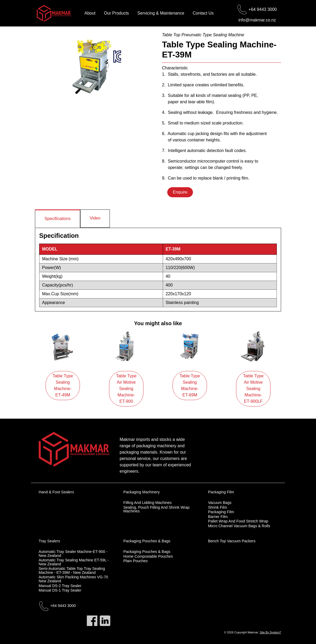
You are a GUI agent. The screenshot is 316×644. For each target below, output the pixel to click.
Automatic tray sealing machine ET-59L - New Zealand (74, 562)
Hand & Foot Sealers (56, 492)
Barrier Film (218, 517)
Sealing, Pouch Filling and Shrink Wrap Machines (156, 509)
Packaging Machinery (142, 492)
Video (95, 218)
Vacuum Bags (220, 503)
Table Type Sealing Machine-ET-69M (190, 385)
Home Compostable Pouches (148, 556)
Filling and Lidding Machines (147, 503)
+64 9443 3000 (263, 9)
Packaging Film (221, 492)
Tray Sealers (49, 541)
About (90, 13)
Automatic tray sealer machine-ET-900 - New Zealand (73, 554)
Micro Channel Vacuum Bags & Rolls (239, 526)
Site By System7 (270, 632)
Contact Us (203, 13)
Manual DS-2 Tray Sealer (60, 586)
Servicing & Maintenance (161, 13)
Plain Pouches (136, 561)
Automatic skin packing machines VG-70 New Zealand (73, 579)
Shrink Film (218, 507)
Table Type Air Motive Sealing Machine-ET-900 (126, 389)
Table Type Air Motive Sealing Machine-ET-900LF (253, 389)
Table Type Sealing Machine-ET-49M (63, 385)
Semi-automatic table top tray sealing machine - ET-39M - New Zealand (72, 571)
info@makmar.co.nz (257, 20)
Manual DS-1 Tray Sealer (60, 590)
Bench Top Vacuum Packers (232, 541)
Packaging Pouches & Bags (147, 541)
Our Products (116, 13)
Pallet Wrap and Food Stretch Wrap (238, 521)
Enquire (180, 192)
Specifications (58, 219)
